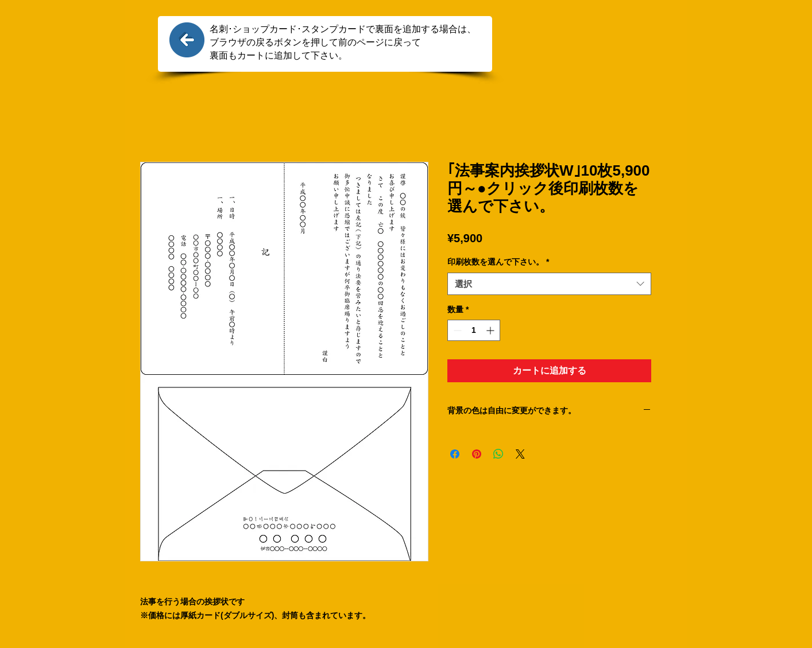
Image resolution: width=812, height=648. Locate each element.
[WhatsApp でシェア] (498, 454)
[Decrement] (456, 330)
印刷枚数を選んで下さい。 (498, 262)
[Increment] (491, 330)
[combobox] (549, 284)
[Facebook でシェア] (455, 454)
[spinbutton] (474, 330)
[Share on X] (520, 454)
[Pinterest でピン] (477, 454)
